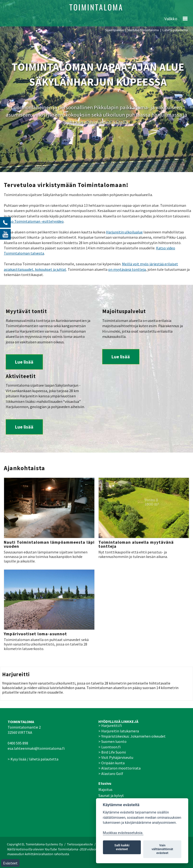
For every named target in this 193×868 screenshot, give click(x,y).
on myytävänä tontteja (127, 269)
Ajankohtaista (24, 468)
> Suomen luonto (112, 741)
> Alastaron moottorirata (119, 768)
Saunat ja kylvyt (111, 795)
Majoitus (105, 789)
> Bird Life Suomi (112, 752)
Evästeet (10, 863)
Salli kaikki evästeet (122, 847)
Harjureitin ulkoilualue (124, 232)
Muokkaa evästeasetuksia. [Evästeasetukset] (123, 833)
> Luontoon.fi (109, 747)
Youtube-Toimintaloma (143, 30)
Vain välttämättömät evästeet (162, 849)
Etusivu (105, 783)
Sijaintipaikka (114, 30)
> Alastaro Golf (111, 774)
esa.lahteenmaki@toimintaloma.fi (36, 748)
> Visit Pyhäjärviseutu (116, 757)
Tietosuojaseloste (80, 844)
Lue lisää (24, 362)
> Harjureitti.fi (110, 725)
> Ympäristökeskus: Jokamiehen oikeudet (132, 736)
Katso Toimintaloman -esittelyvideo (34, 221)
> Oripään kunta (112, 763)
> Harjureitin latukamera (119, 731)
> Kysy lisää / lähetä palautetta (33, 759)
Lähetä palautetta (175, 30)
